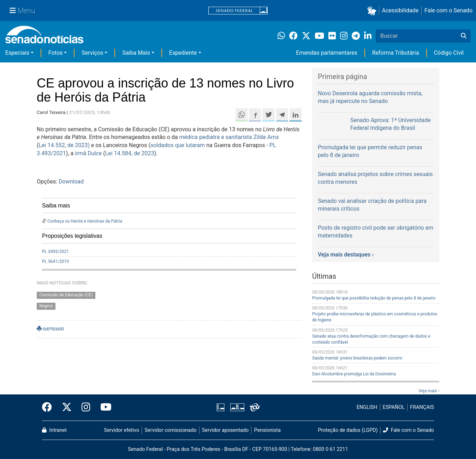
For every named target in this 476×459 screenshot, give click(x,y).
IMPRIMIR (50, 329)
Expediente (183, 53)
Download (71, 182)
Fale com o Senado (448, 10)
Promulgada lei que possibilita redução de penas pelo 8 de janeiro (374, 298)
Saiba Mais (136, 53)
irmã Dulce (88, 153)
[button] (373, 11)
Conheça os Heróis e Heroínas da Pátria (85, 221)
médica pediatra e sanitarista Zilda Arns (229, 137)
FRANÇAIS (422, 407)
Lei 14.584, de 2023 (130, 153)
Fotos (55, 53)
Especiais (17, 53)
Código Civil (449, 53)
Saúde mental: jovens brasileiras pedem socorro (357, 358)
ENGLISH (367, 407)
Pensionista (267, 430)
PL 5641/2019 (55, 261)
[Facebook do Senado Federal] (49, 407)
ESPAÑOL (394, 407)
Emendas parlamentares (326, 53)
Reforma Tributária (396, 53)
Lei (43, 145)
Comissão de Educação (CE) (66, 295)
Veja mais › (429, 391)
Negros (46, 306)
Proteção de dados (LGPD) (348, 430)
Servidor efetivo (121, 430)
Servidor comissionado (171, 430)
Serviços (92, 53)
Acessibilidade (400, 10)
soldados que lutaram (178, 145)
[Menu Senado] (22, 11)
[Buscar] (464, 36)
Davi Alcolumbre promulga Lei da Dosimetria (354, 374)
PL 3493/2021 (55, 252)
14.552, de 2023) (68, 145)
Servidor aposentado (225, 430)
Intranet (54, 430)
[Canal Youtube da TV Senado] (103, 407)
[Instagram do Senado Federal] (86, 407)
